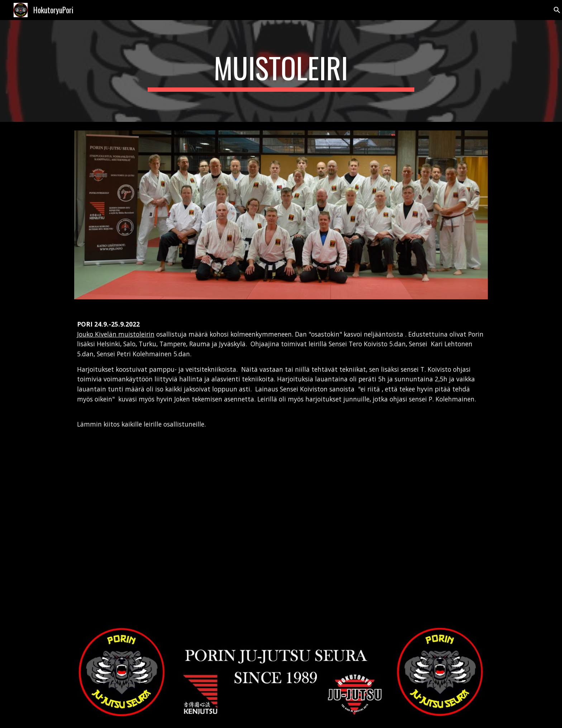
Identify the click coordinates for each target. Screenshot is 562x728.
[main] (281, 71)
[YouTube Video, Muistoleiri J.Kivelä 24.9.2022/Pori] (175, 538)
